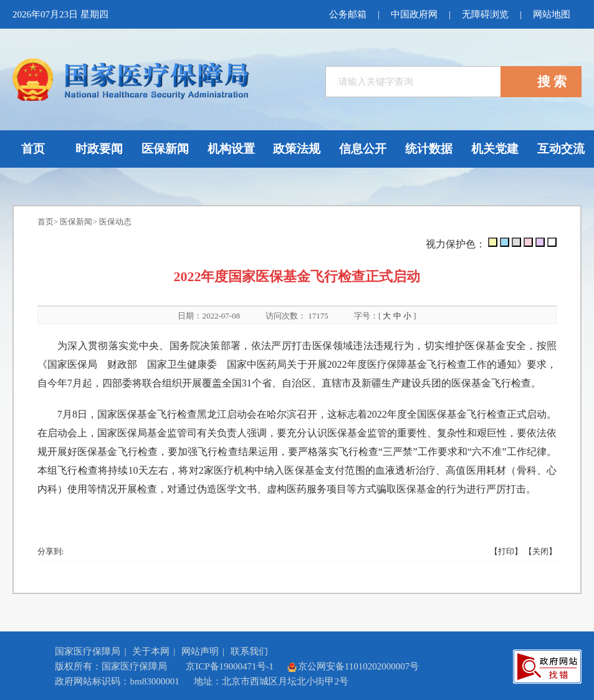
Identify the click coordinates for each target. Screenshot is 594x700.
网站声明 (200, 651)
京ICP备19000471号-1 (230, 666)
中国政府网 (414, 14)
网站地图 (552, 14)
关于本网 (151, 651)
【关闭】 (540, 551)
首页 (46, 222)
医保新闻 (76, 222)
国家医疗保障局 (88, 651)
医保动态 (115, 222)
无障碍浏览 (485, 14)
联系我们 (249, 651)
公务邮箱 (348, 14)
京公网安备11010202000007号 (353, 666)
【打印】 (506, 551)
